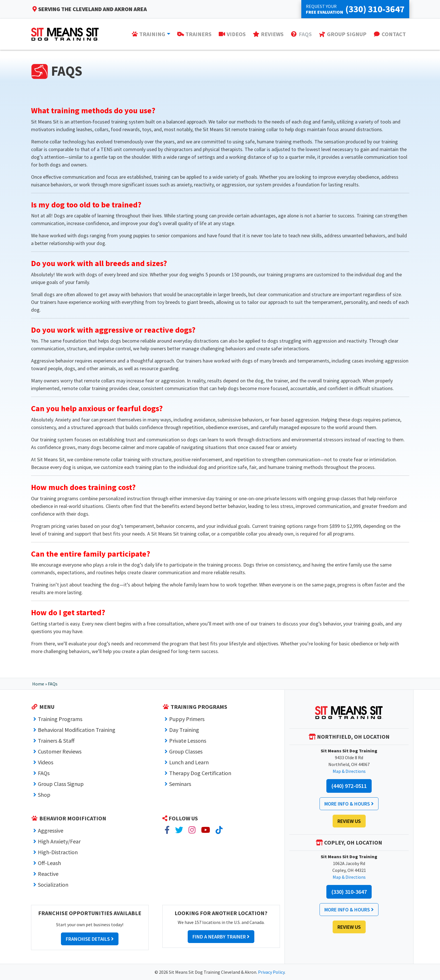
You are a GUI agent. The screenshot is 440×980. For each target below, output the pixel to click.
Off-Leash (49, 863)
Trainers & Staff (56, 741)
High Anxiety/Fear (59, 841)
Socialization (53, 885)
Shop (44, 795)
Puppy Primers (187, 719)
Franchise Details (90, 939)
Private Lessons (188, 741)
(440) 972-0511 (349, 786)
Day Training (184, 730)
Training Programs (60, 719)
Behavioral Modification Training (77, 730)
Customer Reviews (60, 751)
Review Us (349, 821)
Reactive (48, 874)
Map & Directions (349, 771)
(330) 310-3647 (349, 892)
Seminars (180, 784)
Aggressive (51, 830)
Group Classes (186, 751)
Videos (46, 762)
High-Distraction (58, 852)
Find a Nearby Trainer (221, 937)
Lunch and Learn (189, 762)
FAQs (44, 773)
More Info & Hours (349, 804)
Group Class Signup (61, 784)
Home (38, 684)
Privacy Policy (271, 972)
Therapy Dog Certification (200, 773)
